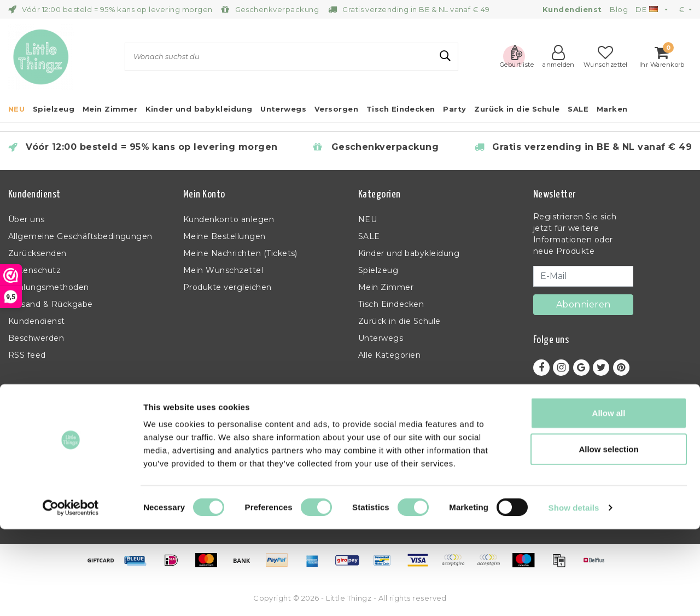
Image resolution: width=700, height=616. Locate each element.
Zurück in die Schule (399, 321)
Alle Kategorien (389, 355)
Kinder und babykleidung (409, 253)
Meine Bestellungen (224, 236)
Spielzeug (378, 270)
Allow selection (608, 536)
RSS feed (27, 355)
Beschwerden (36, 338)
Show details (574, 594)
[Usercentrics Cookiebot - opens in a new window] (71, 595)
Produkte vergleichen (227, 287)
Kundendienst (37, 321)
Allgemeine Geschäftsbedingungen (80, 236)
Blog (619, 9)
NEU (367, 219)
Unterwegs (381, 338)
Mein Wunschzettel (223, 270)
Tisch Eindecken (391, 304)
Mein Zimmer (386, 287)
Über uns (27, 219)
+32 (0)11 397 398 (567, 460)
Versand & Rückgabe (51, 304)
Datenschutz (34, 270)
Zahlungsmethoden (49, 287)
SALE (369, 236)
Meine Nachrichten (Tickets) (240, 253)
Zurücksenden (37, 253)
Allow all (609, 500)
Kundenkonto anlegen (229, 219)
